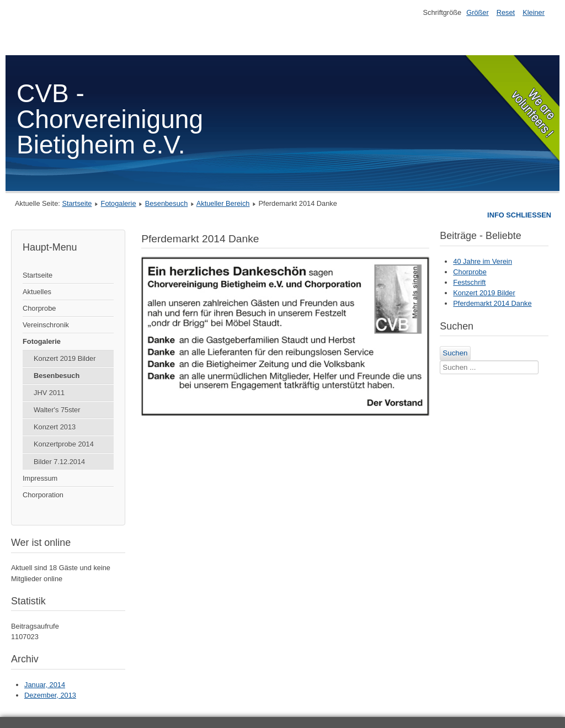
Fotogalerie (119, 203)
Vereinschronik (46, 325)
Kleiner (534, 12)
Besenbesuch (167, 203)
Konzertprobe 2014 (64, 444)
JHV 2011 (49, 393)
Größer (478, 12)
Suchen (455, 353)
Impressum (40, 478)
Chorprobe (39, 308)
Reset (506, 12)
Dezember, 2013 (50, 695)
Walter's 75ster (57, 410)
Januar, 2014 (45, 685)
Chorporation (43, 495)
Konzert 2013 (55, 427)
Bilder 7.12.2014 (59, 462)
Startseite (77, 203)
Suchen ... (471, 346)
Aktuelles (37, 292)
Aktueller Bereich (223, 203)
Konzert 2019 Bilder (65, 358)
